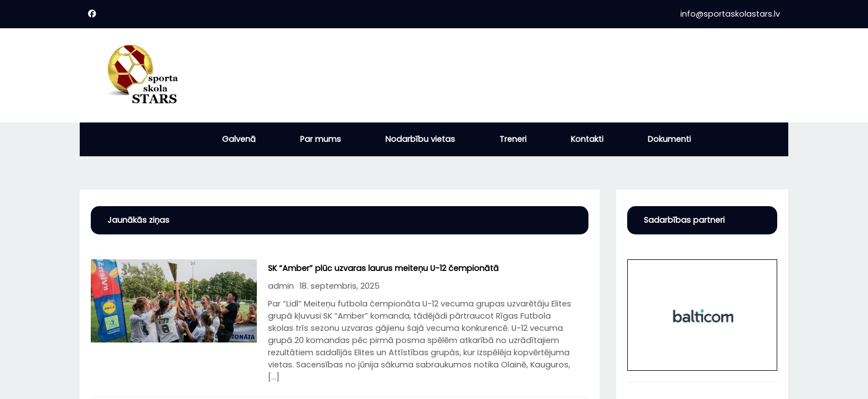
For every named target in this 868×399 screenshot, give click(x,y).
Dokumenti (669, 139)
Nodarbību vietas (420, 139)
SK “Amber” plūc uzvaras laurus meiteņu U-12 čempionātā (383, 268)
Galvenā (239, 139)
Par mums (321, 139)
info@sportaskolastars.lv (730, 14)
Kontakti (587, 139)
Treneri (513, 139)
